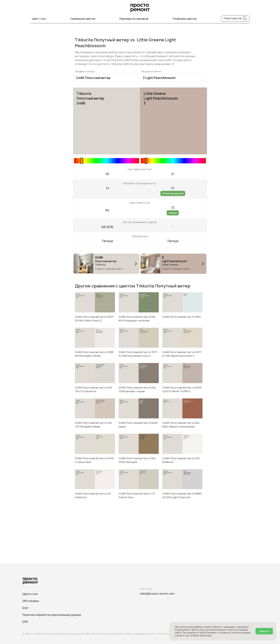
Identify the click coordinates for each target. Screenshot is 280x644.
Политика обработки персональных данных (52, 615)
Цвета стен (30, 594)
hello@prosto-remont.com (157, 594)
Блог (25, 608)
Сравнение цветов (83, 19)
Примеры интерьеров (134, 19)
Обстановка (31, 601)
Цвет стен (39, 19)
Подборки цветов (185, 19)
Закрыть (264, 631)
